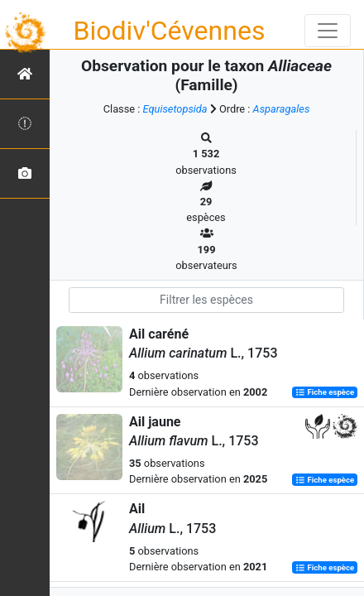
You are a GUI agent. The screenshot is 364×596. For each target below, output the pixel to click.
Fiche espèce (325, 393)
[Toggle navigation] (328, 31)
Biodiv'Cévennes (170, 31)
